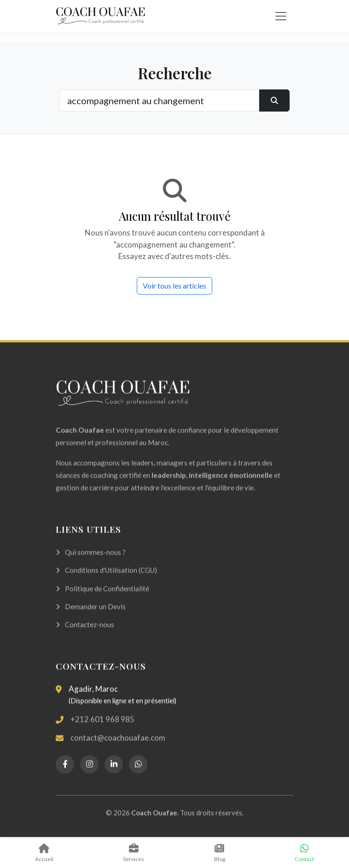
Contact (305, 853)
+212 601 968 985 (102, 728)
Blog (220, 853)
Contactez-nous (85, 634)
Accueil (44, 853)
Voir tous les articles (174, 286)
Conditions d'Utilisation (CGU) (106, 579)
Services (134, 853)
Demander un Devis (91, 616)
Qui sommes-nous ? (91, 561)
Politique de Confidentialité (102, 597)
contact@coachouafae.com (118, 747)
